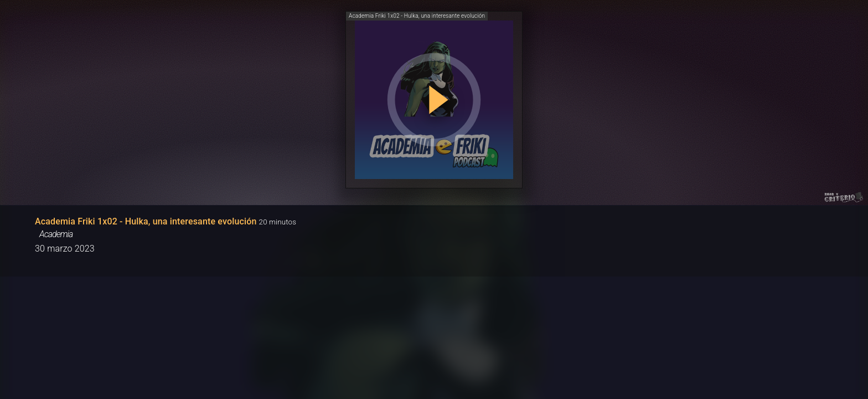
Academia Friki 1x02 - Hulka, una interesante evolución (146, 221)
